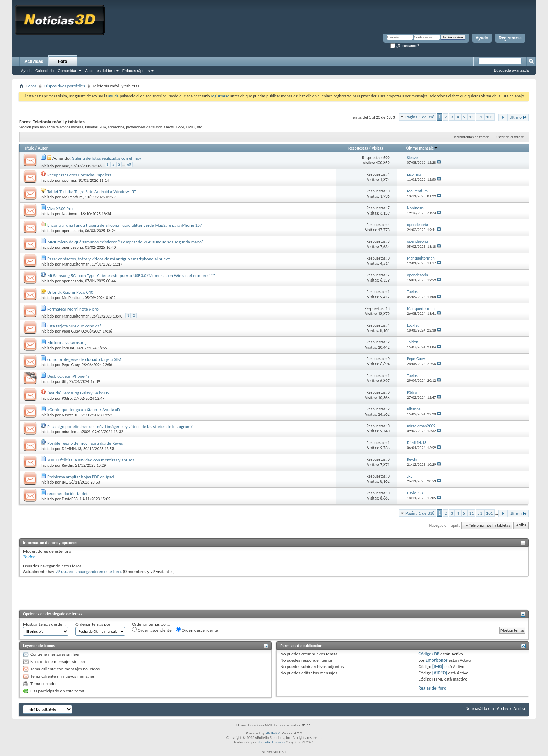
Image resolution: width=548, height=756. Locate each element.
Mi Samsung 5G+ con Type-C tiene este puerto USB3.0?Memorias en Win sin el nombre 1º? (131, 275)
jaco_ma (69, 180)
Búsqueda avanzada (511, 70)
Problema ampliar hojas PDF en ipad (81, 477)
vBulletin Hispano (271, 742)
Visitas (377, 148)
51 (480, 117)
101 (490, 117)
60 (129, 164)
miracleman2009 (76, 432)
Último (518, 117)
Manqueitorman (76, 264)
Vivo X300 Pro (60, 208)
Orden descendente (197, 630)
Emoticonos (437, 660)
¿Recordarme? (405, 46)
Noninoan (70, 214)
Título (29, 148)
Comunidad (67, 71)
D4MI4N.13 (72, 449)
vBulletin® (273, 733)
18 (388, 308)
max (65, 166)
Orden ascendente (152, 630)
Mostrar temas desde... (44, 624)
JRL (65, 381)
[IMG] (438, 666)
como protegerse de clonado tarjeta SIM (84, 359)
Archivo (504, 708)
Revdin (68, 465)
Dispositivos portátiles (65, 86)
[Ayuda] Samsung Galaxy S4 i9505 (78, 393)
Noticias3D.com (480, 708)
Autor (43, 148)
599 (387, 158)
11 (471, 117)
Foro (63, 61)
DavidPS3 (70, 499)
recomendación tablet (67, 493)
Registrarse (510, 38)
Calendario (45, 71)
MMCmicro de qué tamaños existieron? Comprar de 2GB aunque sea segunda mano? (125, 242)
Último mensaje (422, 148)
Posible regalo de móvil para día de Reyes (85, 443)
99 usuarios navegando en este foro (88, 571)
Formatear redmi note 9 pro (73, 309)
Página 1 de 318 (420, 117)
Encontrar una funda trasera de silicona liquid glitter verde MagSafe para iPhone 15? (125, 225)
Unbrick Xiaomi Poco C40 (70, 292)
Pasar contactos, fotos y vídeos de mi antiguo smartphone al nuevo (109, 259)
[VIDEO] (440, 673)
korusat (68, 348)
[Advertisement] (274, 592)
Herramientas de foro (469, 137)
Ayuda (482, 38)
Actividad (34, 61)
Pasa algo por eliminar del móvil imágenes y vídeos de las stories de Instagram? (120, 426)
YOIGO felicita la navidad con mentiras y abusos (91, 460)
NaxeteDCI (71, 415)
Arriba (521, 526)
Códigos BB (429, 654)
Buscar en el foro (507, 137)
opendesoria (73, 231)
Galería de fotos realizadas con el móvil (107, 158)
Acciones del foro (100, 71)
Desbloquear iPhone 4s (68, 376)
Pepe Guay (71, 331)
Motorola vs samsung (67, 343)
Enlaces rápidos (136, 71)
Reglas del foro (432, 688)
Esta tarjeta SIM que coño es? (74, 326)
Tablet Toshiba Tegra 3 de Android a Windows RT (92, 192)
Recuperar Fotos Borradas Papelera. (80, 175)
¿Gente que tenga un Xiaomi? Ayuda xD (84, 410)
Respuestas (358, 148)
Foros (31, 86)
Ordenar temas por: (94, 624)
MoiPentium (72, 197)
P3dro (67, 398)
